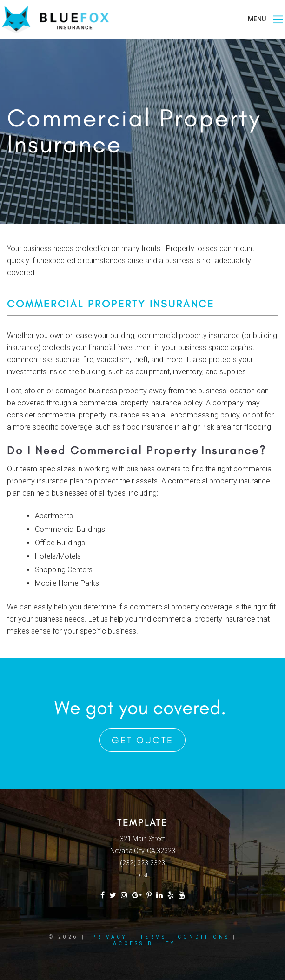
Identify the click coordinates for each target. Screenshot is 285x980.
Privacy (109, 937)
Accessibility (144, 944)
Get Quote (142, 740)
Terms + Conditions (185, 937)
